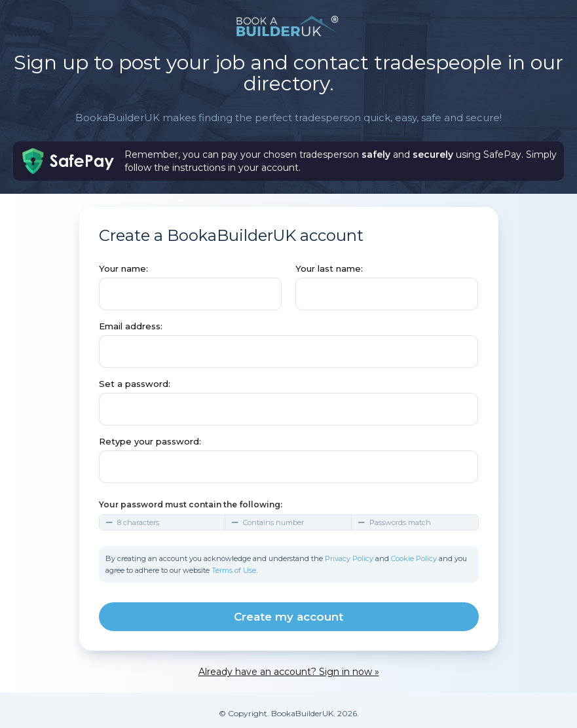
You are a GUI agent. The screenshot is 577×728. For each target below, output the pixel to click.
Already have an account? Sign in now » (289, 672)
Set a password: (135, 384)
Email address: (131, 326)
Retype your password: (150, 441)
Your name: (123, 268)
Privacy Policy (349, 558)
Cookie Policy (414, 558)
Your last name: (329, 268)
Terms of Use (234, 570)
